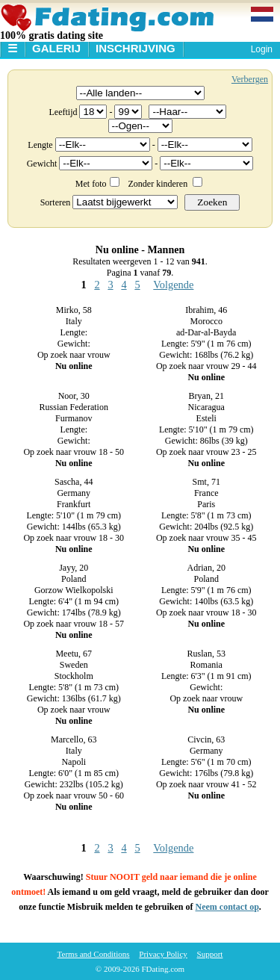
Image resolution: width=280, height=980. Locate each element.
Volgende (173, 285)
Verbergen (250, 79)
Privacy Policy (163, 954)
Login (262, 49)
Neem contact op (227, 907)
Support (210, 954)
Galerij (56, 48)
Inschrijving (136, 48)
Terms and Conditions (94, 954)
